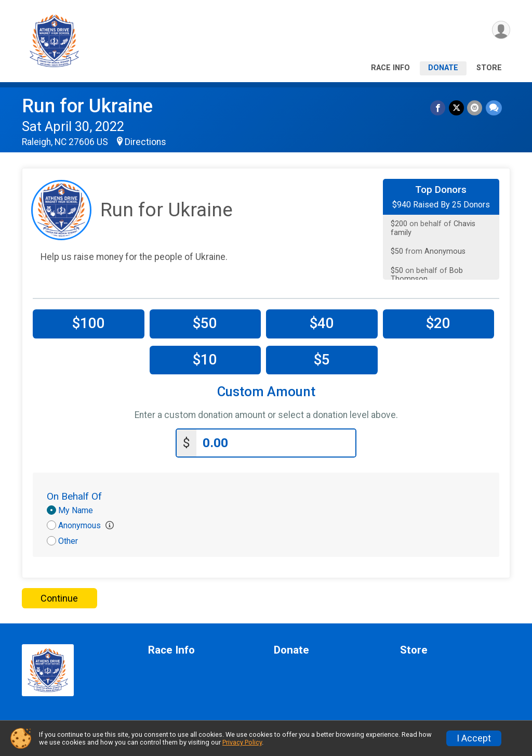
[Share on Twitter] (457, 108)
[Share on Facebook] (439, 108)
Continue (59, 597)
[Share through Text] (494, 108)
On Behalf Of (74, 495)
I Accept (474, 738)
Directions (145, 142)
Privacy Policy (242, 742)
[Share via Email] (475, 108)
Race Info (390, 68)
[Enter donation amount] (276, 442)
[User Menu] (501, 30)
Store (489, 68)
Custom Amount (266, 392)
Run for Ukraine (87, 106)
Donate (443, 68)
